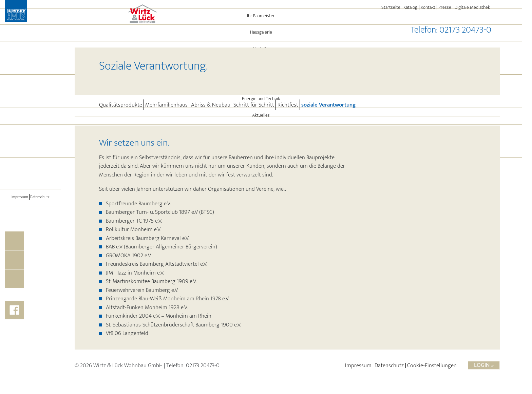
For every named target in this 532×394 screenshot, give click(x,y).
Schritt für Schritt (254, 105)
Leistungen (39, 122)
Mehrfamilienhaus (166, 105)
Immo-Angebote (31, 172)
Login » (484, 369)
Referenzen (31, 105)
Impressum (17, 237)
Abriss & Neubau (211, 105)
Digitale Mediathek (472, 7)
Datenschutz (42, 237)
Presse (445, 7)
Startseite (391, 7)
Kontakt (428, 7)
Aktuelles (31, 155)
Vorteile (31, 89)
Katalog (410, 7)
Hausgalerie (31, 72)
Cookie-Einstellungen (432, 369)
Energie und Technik (31, 138)
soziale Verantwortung (328, 105)
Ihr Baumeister (31, 56)
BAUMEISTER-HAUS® (31, 188)
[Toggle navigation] (31, 207)
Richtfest (288, 105)
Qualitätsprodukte (121, 105)
